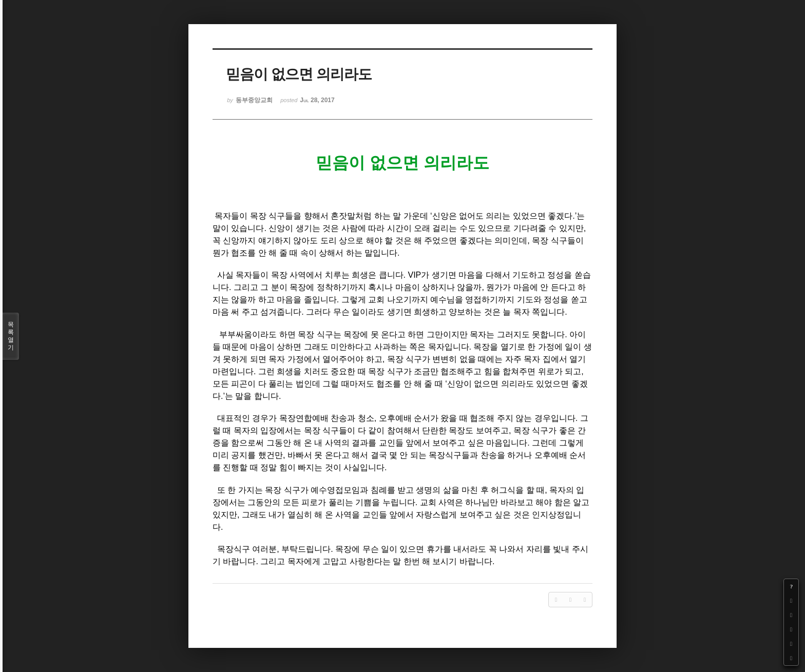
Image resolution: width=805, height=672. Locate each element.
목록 (11, 336)
